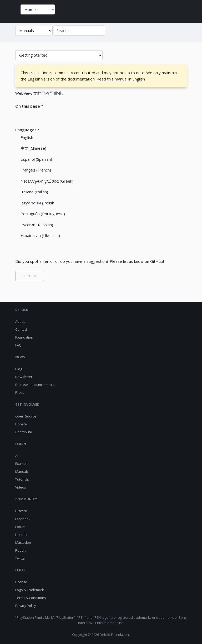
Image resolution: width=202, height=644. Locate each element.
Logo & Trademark (29, 590)
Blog (19, 369)
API (18, 456)
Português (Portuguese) (43, 214)
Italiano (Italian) (34, 192)
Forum (20, 527)
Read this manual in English (121, 79)
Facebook (23, 519)
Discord (21, 511)
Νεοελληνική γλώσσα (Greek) (47, 181)
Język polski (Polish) (38, 203)
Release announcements (35, 385)
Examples (23, 464)
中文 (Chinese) (33, 148)
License (21, 582)
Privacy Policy (26, 606)
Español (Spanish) (36, 159)
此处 (58, 93)
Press (20, 393)
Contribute (24, 432)
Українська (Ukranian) (40, 235)
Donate (21, 424)
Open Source (26, 416)
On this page (28, 106)
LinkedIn (22, 535)
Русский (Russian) (37, 225)
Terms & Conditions (31, 598)
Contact (21, 329)
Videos (21, 487)
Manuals (22, 472)
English (27, 137)
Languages (26, 130)
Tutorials (22, 479)
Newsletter (24, 377)
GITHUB (30, 276)
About (20, 322)
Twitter (21, 558)
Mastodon (23, 543)
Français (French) (36, 170)
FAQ (18, 345)
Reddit (20, 550)
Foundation (24, 337)
